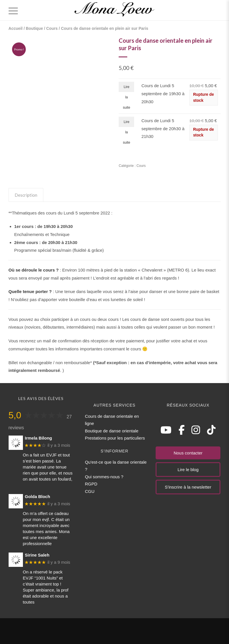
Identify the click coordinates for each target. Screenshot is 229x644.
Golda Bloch (38, 496)
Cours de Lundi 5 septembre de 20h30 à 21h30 (163, 128)
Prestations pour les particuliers (115, 438)
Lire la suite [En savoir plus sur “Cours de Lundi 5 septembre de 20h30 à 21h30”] (127, 123)
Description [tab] (26, 195)
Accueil (16, 29)
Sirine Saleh (37, 555)
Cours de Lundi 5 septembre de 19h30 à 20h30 (163, 93)
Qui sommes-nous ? (104, 477)
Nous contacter (188, 453)
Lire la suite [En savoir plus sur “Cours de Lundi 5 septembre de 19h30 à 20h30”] (127, 88)
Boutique (34, 29)
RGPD (91, 484)
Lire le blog (188, 470)
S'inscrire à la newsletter (188, 487)
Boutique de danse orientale (112, 431)
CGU (90, 491)
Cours (52, 29)
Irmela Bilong (39, 438)
